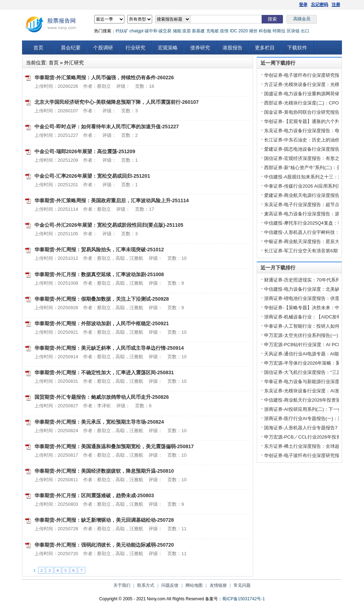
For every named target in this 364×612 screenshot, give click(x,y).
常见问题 (242, 585)
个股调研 (103, 48)
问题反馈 (170, 585)
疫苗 (187, 31)
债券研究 (200, 48)
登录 (303, 5)
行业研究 (135, 48)
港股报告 (232, 48)
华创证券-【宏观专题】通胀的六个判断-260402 (313, 121)
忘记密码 (320, 5)
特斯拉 (279, 31)
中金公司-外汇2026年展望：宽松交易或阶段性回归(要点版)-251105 (109, 225)
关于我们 (122, 585)
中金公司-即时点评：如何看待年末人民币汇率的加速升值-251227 (107, 127)
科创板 (265, 31)
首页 (38, 48)
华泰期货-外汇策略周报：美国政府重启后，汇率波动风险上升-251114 (112, 200)
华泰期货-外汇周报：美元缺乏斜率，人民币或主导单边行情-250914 (109, 348)
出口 (305, 31)
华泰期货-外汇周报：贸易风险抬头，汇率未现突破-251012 (99, 249)
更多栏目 (265, 48)
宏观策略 (168, 48)
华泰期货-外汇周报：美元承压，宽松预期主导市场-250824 (99, 422)
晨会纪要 (71, 48)
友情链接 (218, 585)
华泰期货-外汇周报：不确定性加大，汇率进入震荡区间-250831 (104, 372)
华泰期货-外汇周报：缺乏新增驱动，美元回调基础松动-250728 (104, 520)
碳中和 (151, 31)
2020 (243, 31)
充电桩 (213, 31)
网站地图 (194, 585)
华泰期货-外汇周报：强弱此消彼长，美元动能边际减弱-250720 (104, 545)
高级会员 (302, 19)
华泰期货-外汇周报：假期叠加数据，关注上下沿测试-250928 (102, 299)
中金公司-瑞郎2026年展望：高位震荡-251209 (85, 151)
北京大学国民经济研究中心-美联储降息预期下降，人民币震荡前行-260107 (117, 102)
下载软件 (297, 48)
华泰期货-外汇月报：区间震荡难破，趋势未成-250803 (94, 495)
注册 (336, 5)
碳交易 (165, 31)
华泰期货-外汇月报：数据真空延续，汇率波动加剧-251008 (99, 274)
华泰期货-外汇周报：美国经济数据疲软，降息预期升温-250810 (104, 471)
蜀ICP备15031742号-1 (243, 599)
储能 (177, 31)
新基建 (198, 31)
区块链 (293, 31)
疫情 (224, 31)
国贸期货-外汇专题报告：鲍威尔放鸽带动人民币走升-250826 (102, 397)
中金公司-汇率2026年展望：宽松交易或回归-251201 (92, 176)
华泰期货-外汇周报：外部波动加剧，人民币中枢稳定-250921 (102, 323)
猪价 (253, 31)
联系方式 (146, 585)
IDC (233, 31)
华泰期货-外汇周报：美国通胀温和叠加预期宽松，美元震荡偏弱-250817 (114, 446)
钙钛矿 (122, 31)
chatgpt (136, 31)
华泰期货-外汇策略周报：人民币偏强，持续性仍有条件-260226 (104, 77)
